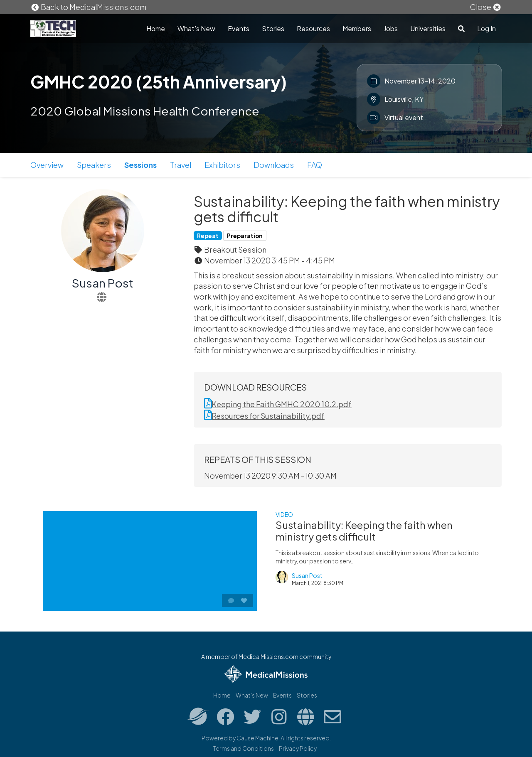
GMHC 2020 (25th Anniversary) (159, 81)
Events (239, 28)
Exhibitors (222, 165)
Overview (47, 165)
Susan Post (103, 283)
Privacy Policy (298, 748)
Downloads (274, 165)
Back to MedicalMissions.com (89, 7)
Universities (428, 28)
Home (156, 28)
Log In (486, 28)
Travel (181, 165)
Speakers (94, 165)
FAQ (315, 165)
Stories (273, 28)
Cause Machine (257, 738)
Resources (313, 28)
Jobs (391, 28)
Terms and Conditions (244, 748)
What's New (196, 28)
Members (357, 28)
